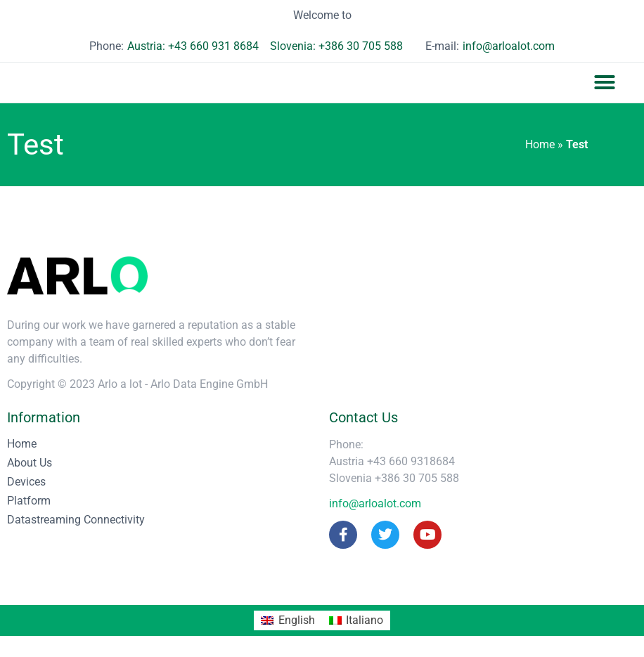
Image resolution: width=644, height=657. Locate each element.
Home (540, 144)
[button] (605, 82)
